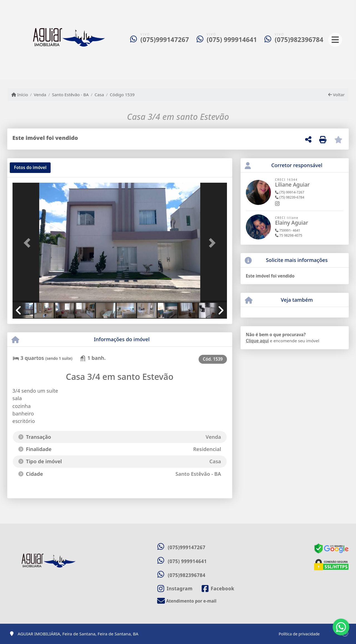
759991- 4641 (288, 230)
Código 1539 (122, 95)
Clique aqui (257, 341)
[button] (29, 243)
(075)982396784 (299, 40)
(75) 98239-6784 (290, 197)
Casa (99, 95)
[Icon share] (175, 589)
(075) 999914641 (232, 40)
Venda (40, 95)
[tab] (30, 168)
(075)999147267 (165, 40)
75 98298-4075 (289, 235)
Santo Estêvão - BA (70, 95)
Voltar (336, 95)
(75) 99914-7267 (290, 192)
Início (20, 95)
